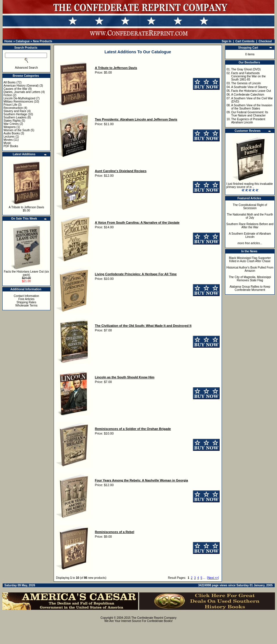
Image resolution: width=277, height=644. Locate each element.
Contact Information (26, 296)
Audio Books (12, 133)
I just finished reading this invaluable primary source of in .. (250, 185)
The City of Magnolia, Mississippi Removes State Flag (250, 279)
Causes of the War (15, 89)
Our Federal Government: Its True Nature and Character (250, 114)
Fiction (8, 95)
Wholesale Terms (27, 305)
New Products (42, 41)
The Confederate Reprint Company (154, 618)
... (204, 578)
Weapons (10, 127)
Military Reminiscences (18, 102)
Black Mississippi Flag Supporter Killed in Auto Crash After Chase (250, 260)
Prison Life (10, 105)
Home (8, 41)
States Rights (12, 121)
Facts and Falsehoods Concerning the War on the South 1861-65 (248, 76)
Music (7, 143)
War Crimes (11, 124)
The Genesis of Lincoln (246, 83)
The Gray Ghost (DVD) (246, 69)
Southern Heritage (15, 114)
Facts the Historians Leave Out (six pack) (26, 273)
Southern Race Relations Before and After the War (250, 226)
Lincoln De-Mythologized (19, 98)
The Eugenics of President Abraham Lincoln (248, 121)
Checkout (265, 41)
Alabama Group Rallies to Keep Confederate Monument (250, 288)
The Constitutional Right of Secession (250, 207)
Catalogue (23, 41)
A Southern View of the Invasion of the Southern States (252, 107)
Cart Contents (245, 41)
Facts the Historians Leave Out (251, 91)
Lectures (9, 137)
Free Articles (26, 299)
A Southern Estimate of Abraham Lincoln (250, 235)
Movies (8, 140)
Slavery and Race (15, 111)
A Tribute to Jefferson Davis (26, 207)
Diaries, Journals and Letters (22, 92)
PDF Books (11, 146)
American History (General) (21, 86)
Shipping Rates (26, 302)
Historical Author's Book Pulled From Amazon (250, 269)
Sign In (226, 41)
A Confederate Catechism (248, 95)
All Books (10, 82)
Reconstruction (13, 108)
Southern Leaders (15, 117)
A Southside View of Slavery (249, 87)
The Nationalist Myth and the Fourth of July (250, 216)
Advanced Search (27, 68)
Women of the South (17, 130)
